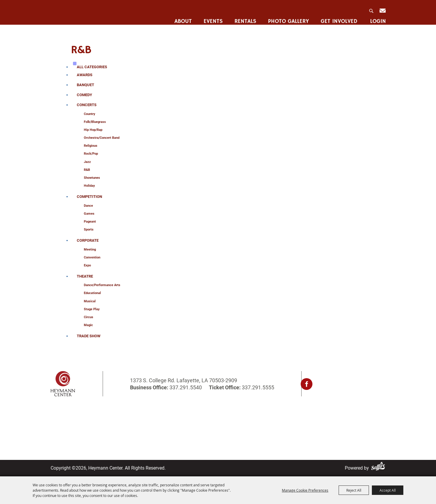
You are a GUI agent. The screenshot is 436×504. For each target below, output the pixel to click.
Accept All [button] (388, 490)
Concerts (87, 105)
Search (371, 9)
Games (89, 214)
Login (377, 18)
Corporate (88, 240)
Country (90, 114)
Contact (197, 423)
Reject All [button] (354, 490)
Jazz (87, 162)
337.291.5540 (186, 387)
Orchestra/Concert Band (102, 138)
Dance (88, 206)
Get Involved (338, 18)
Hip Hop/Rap (93, 130)
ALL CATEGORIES (92, 67)
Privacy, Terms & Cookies (284, 416)
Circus (89, 317)
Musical (90, 301)
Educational (92, 293)
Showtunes (92, 178)
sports (89, 230)
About (182, 18)
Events (212, 18)
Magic (88, 325)
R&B (87, 170)
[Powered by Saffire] (379, 468)
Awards (85, 75)
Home (57, 416)
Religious (91, 146)
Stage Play (92, 309)
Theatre (85, 276)
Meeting (90, 250)
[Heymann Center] (81, 13)
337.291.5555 (257, 387)
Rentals (244, 18)
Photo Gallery (288, 18)
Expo (87, 265)
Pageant (90, 222)
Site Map (198, 431)
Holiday (89, 186)
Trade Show (89, 336)
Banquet (85, 85)
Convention (92, 257)
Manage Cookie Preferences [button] (305, 490)
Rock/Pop (91, 154)
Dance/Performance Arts (102, 285)
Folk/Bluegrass (95, 122)
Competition (89, 197)
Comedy (84, 95)
